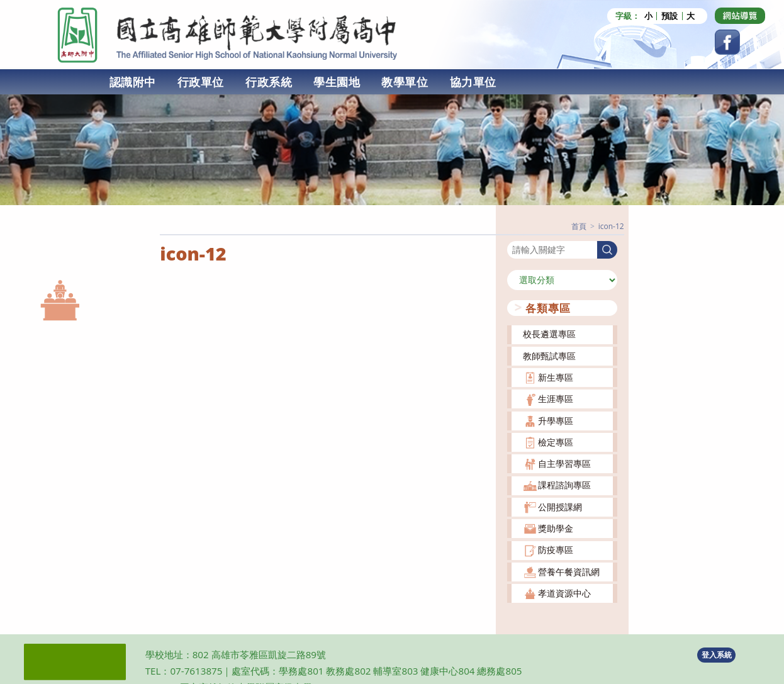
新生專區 (556, 377)
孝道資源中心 (564, 592)
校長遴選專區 (549, 333)
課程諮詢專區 (564, 484)
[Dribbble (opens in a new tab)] (740, 16)
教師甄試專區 (549, 355)
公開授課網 (560, 506)
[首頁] (579, 226)
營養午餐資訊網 (569, 570)
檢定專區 (556, 441)
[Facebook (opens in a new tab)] (727, 42)
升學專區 (556, 419)
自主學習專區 (564, 463)
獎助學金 (556, 528)
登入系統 (717, 653)
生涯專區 (556, 398)
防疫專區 (556, 549)
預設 (669, 16)
